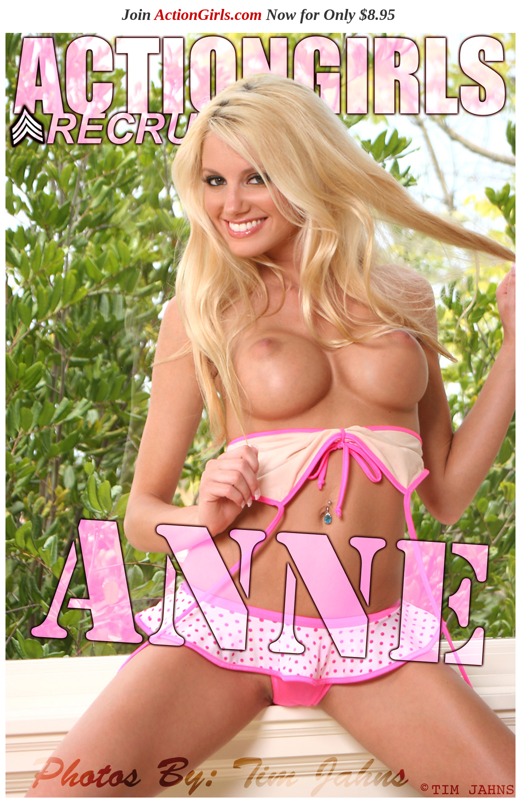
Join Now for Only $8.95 (258, 14)
